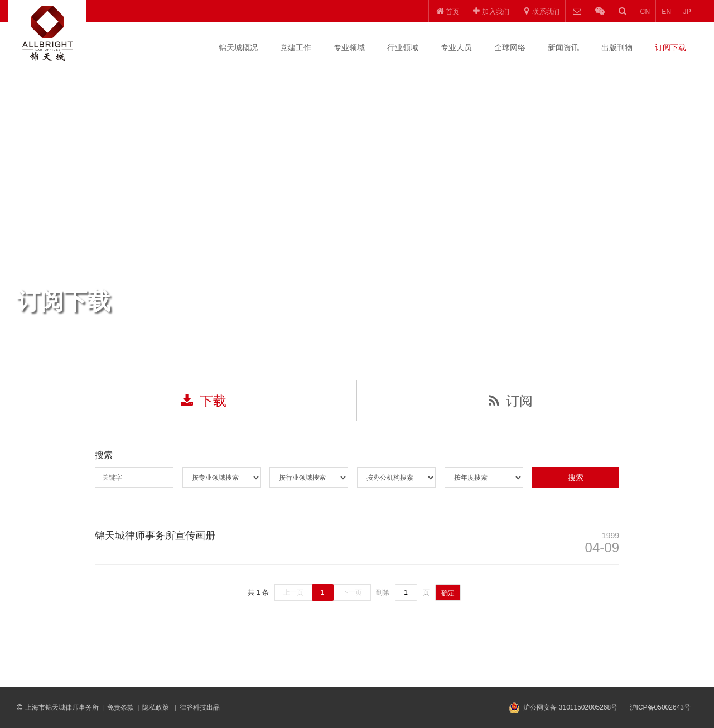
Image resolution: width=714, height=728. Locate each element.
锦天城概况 (238, 47)
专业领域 (349, 47)
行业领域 (403, 47)
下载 (204, 401)
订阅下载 (670, 47)
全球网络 (510, 47)
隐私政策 (156, 707)
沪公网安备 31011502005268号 (570, 707)
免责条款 (120, 707)
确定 (448, 593)
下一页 (352, 592)
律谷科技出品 (200, 707)
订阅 (511, 401)
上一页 (293, 592)
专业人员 (456, 47)
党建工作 (296, 47)
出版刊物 (617, 47)
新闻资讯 (563, 47)
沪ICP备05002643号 (660, 707)
